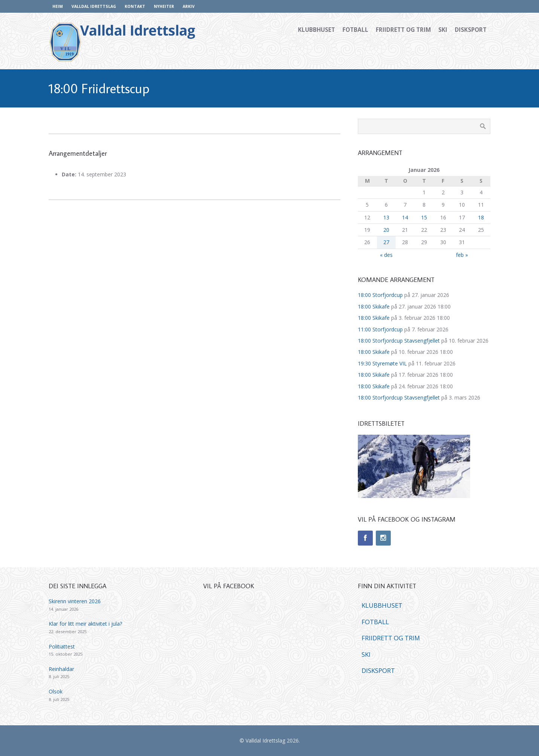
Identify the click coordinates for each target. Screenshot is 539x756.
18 (481, 217)
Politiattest (62, 646)
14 (405, 217)
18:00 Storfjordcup (380, 295)
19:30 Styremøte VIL (382, 363)
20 (386, 230)
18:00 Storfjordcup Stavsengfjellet (399, 341)
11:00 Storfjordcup (380, 329)
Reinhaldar (61, 669)
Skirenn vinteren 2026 (75, 601)
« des (386, 255)
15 (424, 217)
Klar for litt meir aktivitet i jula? (85, 624)
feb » (462, 255)
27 (386, 242)
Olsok (56, 691)
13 (386, 217)
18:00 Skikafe (374, 306)
